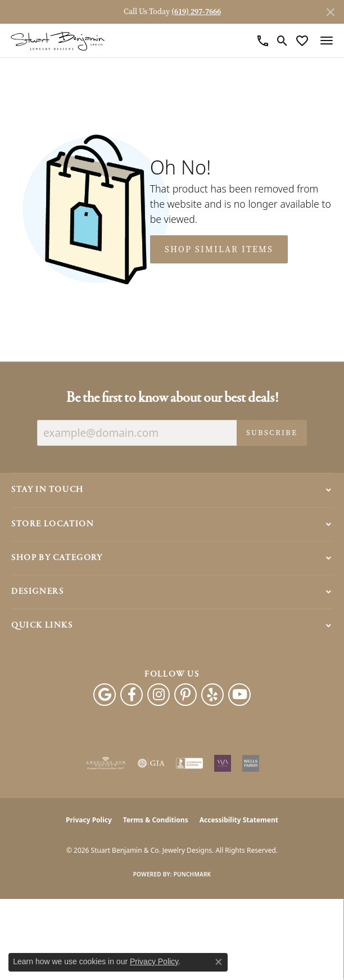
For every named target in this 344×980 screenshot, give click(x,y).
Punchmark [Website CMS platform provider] (193, 874)
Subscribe (272, 433)
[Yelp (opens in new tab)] (212, 695)
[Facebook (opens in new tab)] (132, 695)
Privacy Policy (89, 820)
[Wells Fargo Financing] (251, 763)
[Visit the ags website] (106, 763)
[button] (282, 41)
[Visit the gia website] (151, 763)
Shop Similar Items (219, 249)
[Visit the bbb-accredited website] (189, 763)
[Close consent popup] (219, 962)
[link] (263, 41)
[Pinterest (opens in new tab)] (185, 695)
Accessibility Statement (239, 820)
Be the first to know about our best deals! (172, 398)
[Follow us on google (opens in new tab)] (105, 695)
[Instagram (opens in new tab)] (159, 695)
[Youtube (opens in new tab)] (239, 695)
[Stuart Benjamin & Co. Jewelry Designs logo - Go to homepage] (58, 41)
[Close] (330, 12)
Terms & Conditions (156, 820)
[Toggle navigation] (327, 41)
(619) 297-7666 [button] (196, 12)
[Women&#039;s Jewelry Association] (223, 763)
